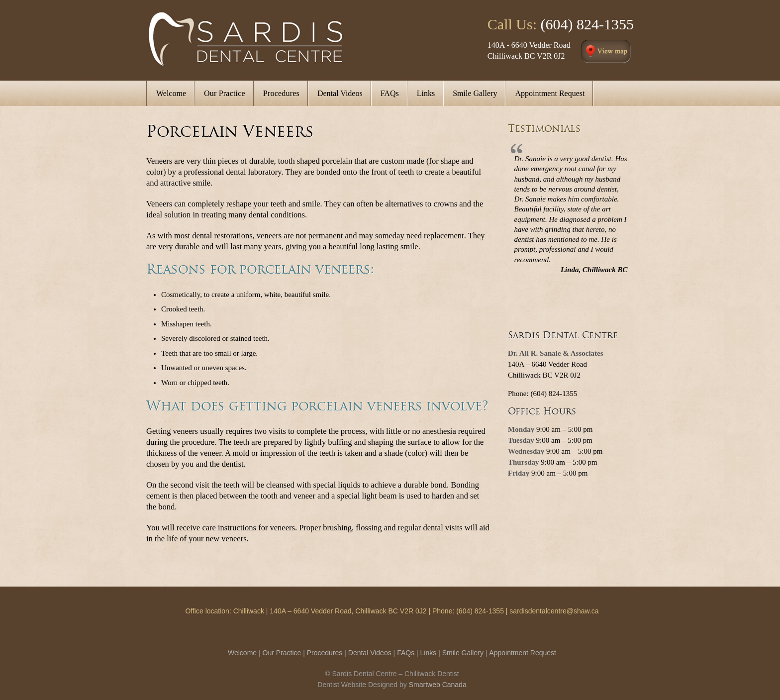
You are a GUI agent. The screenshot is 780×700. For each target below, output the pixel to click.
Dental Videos (370, 653)
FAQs (406, 653)
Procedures (325, 653)
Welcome (242, 653)
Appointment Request (523, 653)
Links (429, 653)
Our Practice (282, 653)
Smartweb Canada (438, 685)
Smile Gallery (463, 653)
